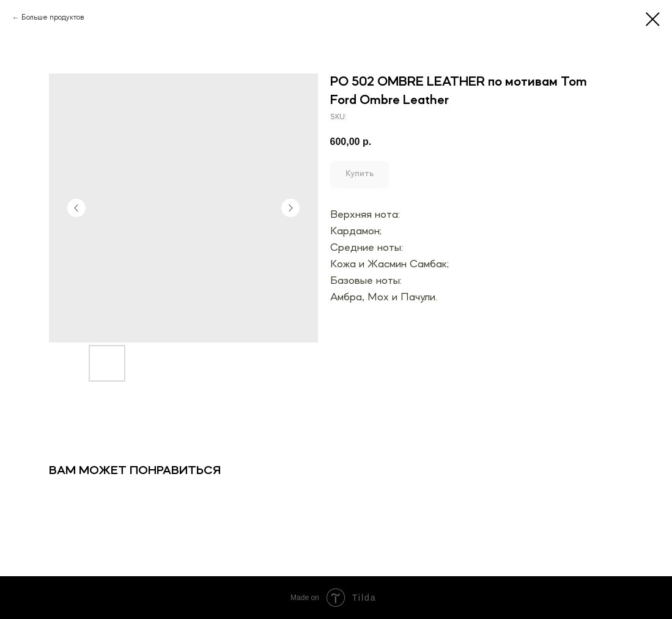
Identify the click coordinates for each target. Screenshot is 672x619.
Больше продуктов (53, 18)
